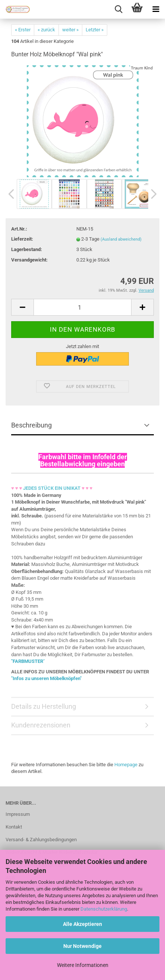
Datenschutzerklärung (104, 909)
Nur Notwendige (82, 946)
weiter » (70, 30)
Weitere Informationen (83, 965)
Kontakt (14, 827)
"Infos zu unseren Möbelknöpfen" (46, 678)
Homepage (126, 765)
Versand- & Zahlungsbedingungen (41, 840)
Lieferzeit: (22, 239)
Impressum (18, 814)
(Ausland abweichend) (121, 239)
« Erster (23, 30)
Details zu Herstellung (44, 706)
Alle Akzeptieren (82, 924)
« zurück (46, 30)
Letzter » (95, 30)
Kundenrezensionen (41, 725)
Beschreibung (31, 425)
